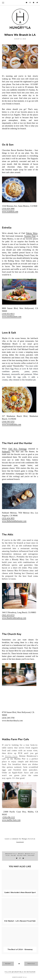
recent (8, 964)
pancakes (31, 855)
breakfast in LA (11, 854)
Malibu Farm (11, 756)
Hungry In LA (22, 977)
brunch (21, 854)
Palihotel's (6, 452)
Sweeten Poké (30, 236)
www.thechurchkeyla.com (12, 721)
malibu (13, 855)
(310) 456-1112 (9, 817)
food (8, 855)
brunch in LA (30, 854)
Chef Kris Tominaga (17, 449)
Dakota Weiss (32, 233)
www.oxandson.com (10, 212)
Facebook (20, 841)
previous (31, 964)
